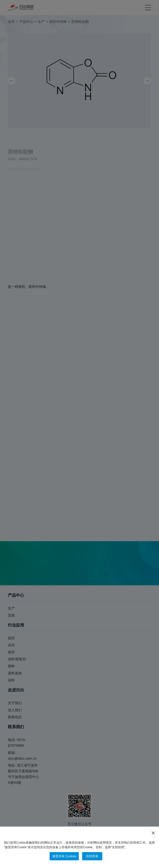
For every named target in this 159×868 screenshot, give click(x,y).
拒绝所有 (92, 856)
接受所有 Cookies (64, 856)
